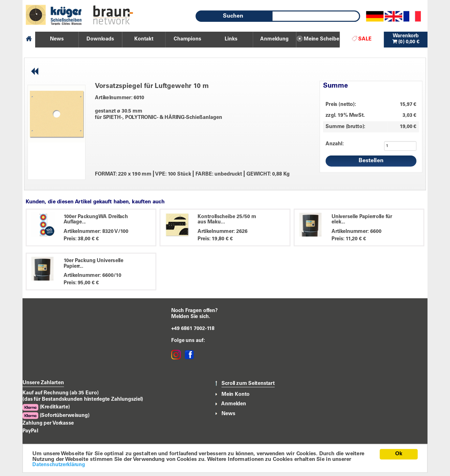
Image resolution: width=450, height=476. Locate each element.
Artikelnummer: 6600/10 (92, 275)
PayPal (30, 431)
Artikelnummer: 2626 (223, 231)
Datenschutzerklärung (59, 465)
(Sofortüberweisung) (56, 416)
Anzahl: (335, 144)
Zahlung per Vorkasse (48, 423)
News (228, 414)
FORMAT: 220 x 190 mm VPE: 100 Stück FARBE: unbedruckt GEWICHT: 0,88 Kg (192, 174)
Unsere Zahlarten (43, 383)
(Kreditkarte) (46, 407)
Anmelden (234, 404)
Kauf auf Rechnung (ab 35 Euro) (60, 393)
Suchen (233, 16)
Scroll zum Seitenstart (248, 383)
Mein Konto (236, 394)
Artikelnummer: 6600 (356, 231)
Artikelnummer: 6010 (120, 98)
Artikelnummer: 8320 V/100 (96, 231)
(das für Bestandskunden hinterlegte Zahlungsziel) (83, 399)
